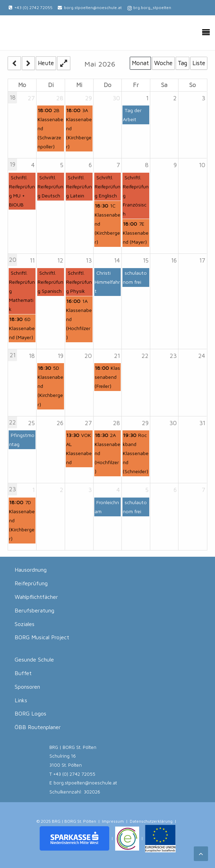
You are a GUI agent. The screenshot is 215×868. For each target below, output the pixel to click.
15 (146, 260)
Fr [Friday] (136, 85)
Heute (46, 63)
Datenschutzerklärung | (153, 821)
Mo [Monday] (22, 85)
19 (13, 164)
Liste (199, 63)
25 (31, 423)
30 (116, 98)
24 (202, 356)
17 (202, 260)
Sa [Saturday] (164, 85)
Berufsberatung (34, 610)
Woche (163, 63)
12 (60, 260)
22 (145, 356)
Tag (182, 63)
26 (60, 423)
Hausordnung (31, 570)
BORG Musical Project (42, 637)
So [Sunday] (193, 85)
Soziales (25, 624)
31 (202, 423)
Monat (140, 63)
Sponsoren (27, 687)
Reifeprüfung (31, 583)
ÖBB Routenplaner (38, 727)
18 (13, 97)
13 (89, 260)
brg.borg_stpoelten (152, 7)
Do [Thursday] (107, 85)
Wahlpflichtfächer (36, 597)
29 (89, 98)
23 (173, 356)
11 (32, 260)
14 (117, 260)
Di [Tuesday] (51, 85)
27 (31, 98)
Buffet (23, 673)
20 (13, 260)
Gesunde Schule (34, 659)
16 (174, 260)
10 (202, 165)
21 (13, 355)
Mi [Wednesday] (79, 85)
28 (60, 98)
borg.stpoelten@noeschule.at (93, 7)
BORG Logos (30, 713)
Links (21, 700)
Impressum (113, 821)
